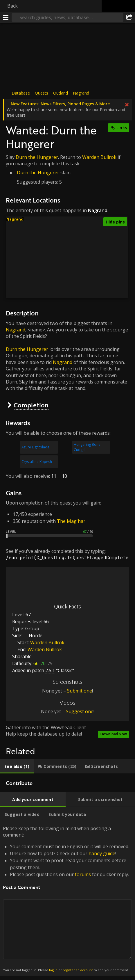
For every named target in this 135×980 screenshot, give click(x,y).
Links (122, 128)
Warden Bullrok (99, 157)
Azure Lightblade (35, 447)
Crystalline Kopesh (37, 462)
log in (53, 970)
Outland (61, 93)
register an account (78, 970)
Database (21, 93)
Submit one (80, 691)
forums (83, 874)
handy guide (102, 853)
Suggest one (80, 711)
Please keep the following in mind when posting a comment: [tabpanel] (67, 899)
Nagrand (81, 93)
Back (12, 6)
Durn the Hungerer (37, 157)
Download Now (114, 734)
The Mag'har (71, 521)
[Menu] (6, 17)
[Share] (129, 17)
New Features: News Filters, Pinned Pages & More (60, 104)
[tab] (17, 766)
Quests (42, 93)
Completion (31, 405)
